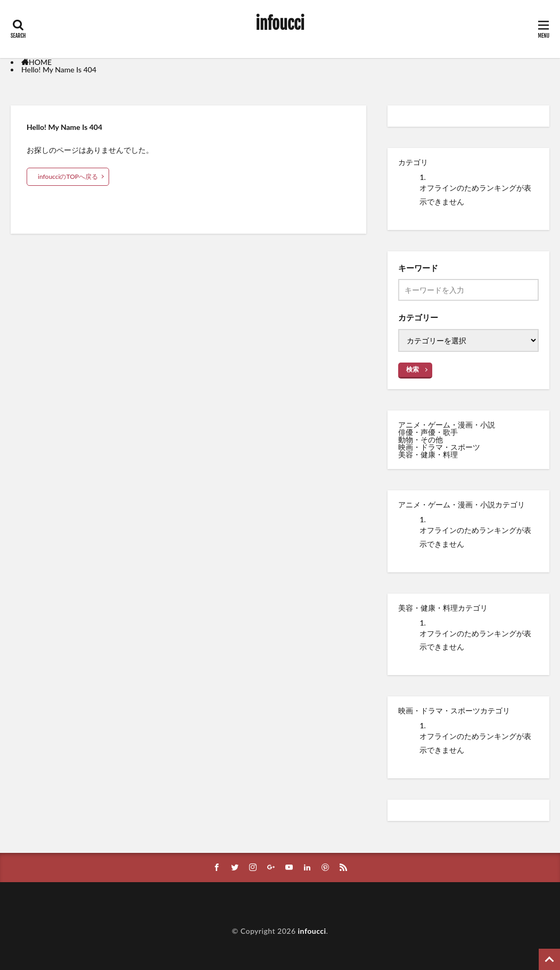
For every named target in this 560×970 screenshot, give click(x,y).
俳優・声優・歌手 (428, 432)
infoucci (280, 24)
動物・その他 (421, 439)
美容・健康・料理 (428, 454)
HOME (40, 62)
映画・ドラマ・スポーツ (439, 447)
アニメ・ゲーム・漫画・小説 (447, 425)
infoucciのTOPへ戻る (68, 176)
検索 (413, 369)
